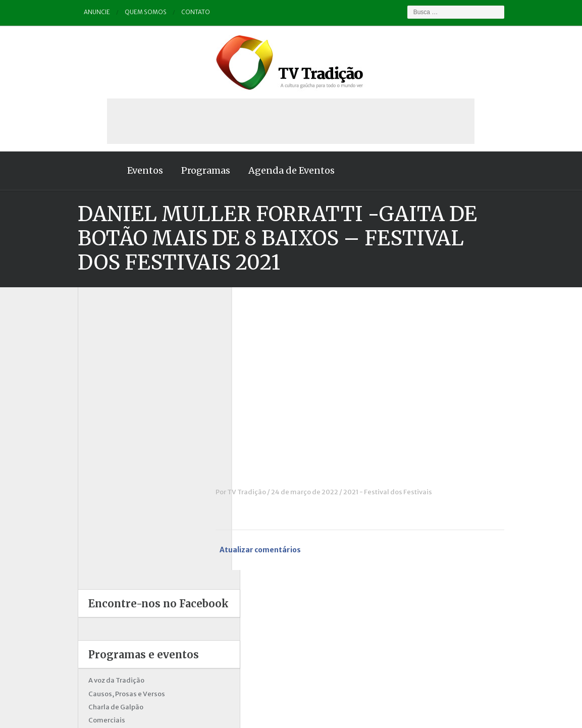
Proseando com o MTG (104, 569)
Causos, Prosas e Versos (107, 411)
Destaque (84, 451)
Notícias (82, 517)
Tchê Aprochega (94, 583)
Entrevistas (86, 477)
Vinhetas (83, 609)
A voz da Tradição (96, 398)
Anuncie (77, 12)
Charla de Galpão (96, 424)
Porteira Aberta (92, 556)
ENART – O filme (95, 464)
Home (78, 171)
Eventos (125, 170)
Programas (186, 170)
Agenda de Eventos (271, 170)
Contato (176, 12)
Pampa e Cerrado (96, 543)
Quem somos (126, 12)
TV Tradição (267, 492)
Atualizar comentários (281, 550)
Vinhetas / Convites (99, 622)
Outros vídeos (90, 530)
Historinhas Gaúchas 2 (104, 504)
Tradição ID (86, 596)
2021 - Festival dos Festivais (408, 492)
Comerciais (87, 437)
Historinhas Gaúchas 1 (103, 490)
